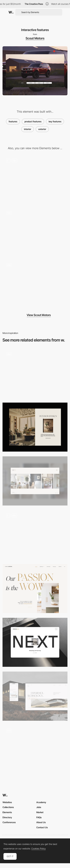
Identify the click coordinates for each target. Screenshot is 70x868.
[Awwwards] (11, 12)
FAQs (39, 817)
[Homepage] (35, 481)
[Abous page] (35, 589)
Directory (7, 817)
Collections (8, 807)
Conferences (9, 822)
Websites (7, 802)
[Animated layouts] (35, 232)
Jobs (39, 807)
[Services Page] (35, 535)
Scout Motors (35, 38)
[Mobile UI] (35, 284)
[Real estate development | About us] (35, 696)
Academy (41, 802)
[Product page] (35, 642)
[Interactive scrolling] (35, 180)
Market (40, 812)
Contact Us (42, 827)
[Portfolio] (35, 373)
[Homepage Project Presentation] (35, 750)
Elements (7, 812)
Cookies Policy (38, 849)
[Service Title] (35, 427)
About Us (41, 822)
